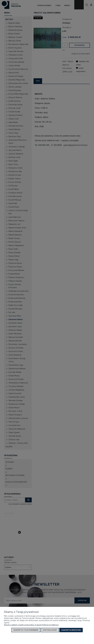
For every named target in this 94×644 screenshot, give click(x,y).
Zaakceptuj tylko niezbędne (26, 630)
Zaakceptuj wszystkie (71, 630)
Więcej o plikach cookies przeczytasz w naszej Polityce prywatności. (31, 625)
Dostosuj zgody (50, 630)
